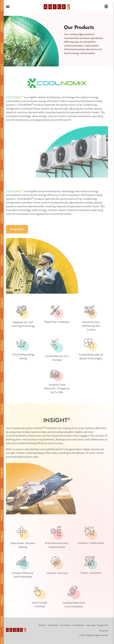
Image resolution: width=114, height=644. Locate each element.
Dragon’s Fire (103, 625)
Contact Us (104, 631)
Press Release (79, 625)
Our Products (66, 625)
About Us (42, 625)
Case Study (91, 625)
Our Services (53, 625)
